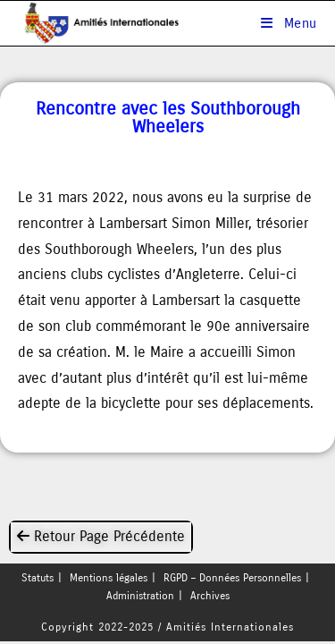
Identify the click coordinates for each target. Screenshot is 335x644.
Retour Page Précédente (101, 536)
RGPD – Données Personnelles (232, 580)
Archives (210, 598)
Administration (140, 598)
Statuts (38, 580)
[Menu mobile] (289, 23)
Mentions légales (109, 580)
